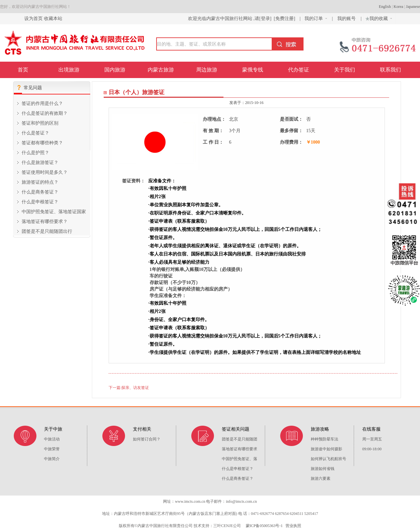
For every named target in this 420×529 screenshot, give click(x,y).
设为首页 (33, 19)
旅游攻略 (320, 429)
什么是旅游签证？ (40, 163)
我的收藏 (378, 18)
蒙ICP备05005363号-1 (264, 526)
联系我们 (390, 70)
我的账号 (347, 19)
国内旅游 (115, 70)
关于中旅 (53, 429)
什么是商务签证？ (40, 192)
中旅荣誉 (52, 449)
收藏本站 (53, 19)
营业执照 (293, 526)
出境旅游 (69, 70)
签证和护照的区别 (40, 123)
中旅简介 (52, 459)
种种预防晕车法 (325, 439)
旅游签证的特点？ (40, 182)
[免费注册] (284, 19)
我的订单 (316, 19)
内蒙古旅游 (161, 70)
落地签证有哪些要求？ (45, 222)
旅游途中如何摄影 (326, 449)
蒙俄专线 (253, 70)
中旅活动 (52, 439)
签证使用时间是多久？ (45, 172)
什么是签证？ (35, 133)
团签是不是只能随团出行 (47, 231)
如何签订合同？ (147, 439)
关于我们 (345, 70)
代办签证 (299, 70)
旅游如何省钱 (323, 469)
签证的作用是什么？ (42, 103)
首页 (23, 70)
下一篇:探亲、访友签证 (129, 388)
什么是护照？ (35, 153)
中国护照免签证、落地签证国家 (54, 212)
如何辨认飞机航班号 (328, 459)
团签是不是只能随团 (240, 439)
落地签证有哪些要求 (240, 449)
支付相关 (142, 429)
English (385, 7)
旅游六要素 (321, 478)
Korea (399, 7)
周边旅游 (207, 70)
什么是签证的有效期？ (45, 113)
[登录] (265, 19)
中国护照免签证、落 (240, 459)
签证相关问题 (236, 429)
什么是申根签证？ (40, 202)
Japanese (413, 7)
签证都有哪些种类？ (42, 143)
